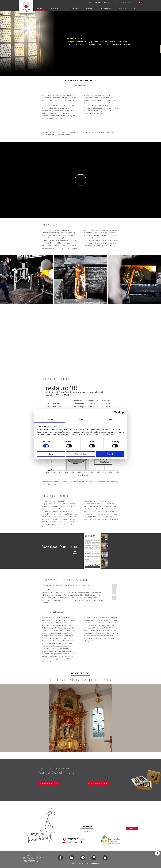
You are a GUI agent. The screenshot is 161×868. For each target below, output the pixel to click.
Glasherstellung (73, 8)
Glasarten (40, 8)
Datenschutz (33, 863)
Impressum (26, 863)
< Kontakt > (132, 829)
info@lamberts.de (31, 860)
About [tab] (111, 420)
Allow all (110, 454)
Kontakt (136, 8)
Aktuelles (122, 8)
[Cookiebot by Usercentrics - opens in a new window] (115, 413)
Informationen (106, 8)
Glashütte (90, 8)
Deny (51, 454)
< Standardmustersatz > (98, 783)
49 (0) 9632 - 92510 (33, 862)
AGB (38, 863)
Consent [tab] (50, 420)
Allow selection (80, 454)
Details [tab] (80, 420)
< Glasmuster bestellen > (49, 783)
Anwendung (55, 8)
